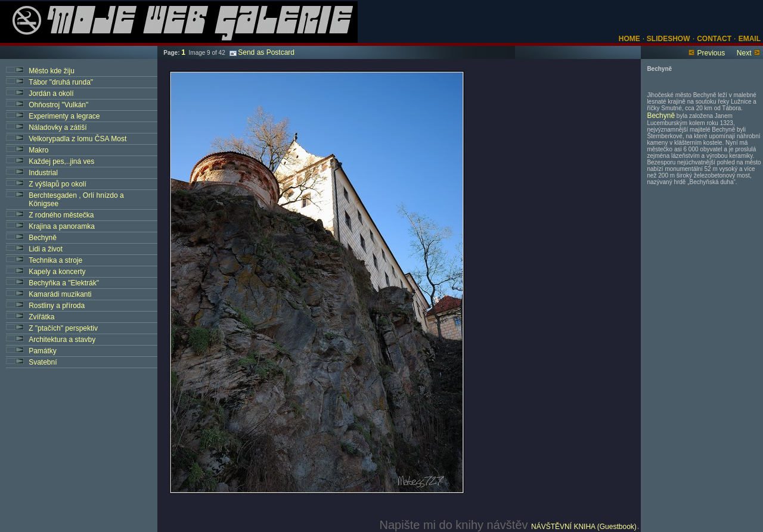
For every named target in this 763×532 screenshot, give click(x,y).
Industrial (43, 173)
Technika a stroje (55, 260)
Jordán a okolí (51, 94)
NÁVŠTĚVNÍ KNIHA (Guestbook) (584, 527)
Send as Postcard (262, 52)
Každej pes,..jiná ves (61, 161)
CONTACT (714, 39)
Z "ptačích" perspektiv (63, 328)
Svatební (43, 362)
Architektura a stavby (62, 340)
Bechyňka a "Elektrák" (64, 283)
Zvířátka (41, 317)
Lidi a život (46, 249)
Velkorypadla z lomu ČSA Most (77, 139)
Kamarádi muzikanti (60, 294)
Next (744, 53)
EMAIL (750, 39)
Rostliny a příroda (57, 306)
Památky (43, 351)
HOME (629, 39)
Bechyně (43, 238)
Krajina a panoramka (62, 226)
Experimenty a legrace (64, 116)
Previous (711, 53)
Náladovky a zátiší (58, 127)
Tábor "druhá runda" (61, 82)
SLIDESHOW (668, 39)
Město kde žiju (52, 71)
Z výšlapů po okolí (58, 184)
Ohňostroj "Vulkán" (58, 105)
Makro (38, 150)
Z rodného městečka (61, 215)
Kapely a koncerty (57, 272)
